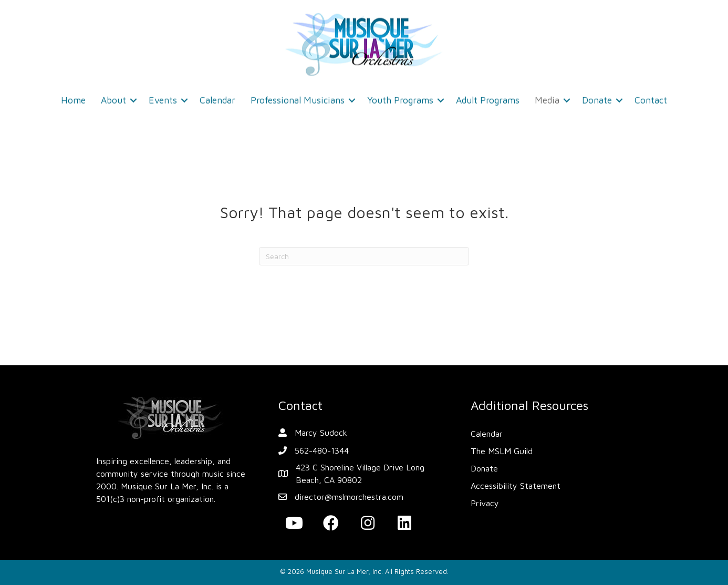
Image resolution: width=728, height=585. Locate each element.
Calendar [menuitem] (217, 97)
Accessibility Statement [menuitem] (516, 486)
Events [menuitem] (163, 97)
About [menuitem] (113, 97)
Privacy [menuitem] (485, 503)
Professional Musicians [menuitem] (298, 97)
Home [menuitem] (73, 97)
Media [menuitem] (547, 97)
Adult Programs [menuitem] (488, 97)
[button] (133, 97)
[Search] (364, 256)
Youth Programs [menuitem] (400, 97)
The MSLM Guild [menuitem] (502, 451)
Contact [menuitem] (651, 97)
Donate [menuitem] (597, 97)
